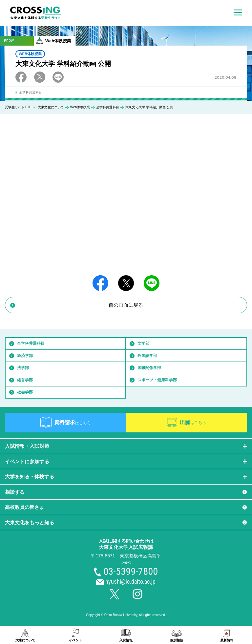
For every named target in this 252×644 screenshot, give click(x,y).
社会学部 (25, 392)
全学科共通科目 (108, 107)
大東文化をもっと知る (30, 522)
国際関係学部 (149, 368)
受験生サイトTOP (18, 107)
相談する (15, 492)
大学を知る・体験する (30, 477)
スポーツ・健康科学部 (157, 380)
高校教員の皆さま (25, 507)
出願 (193, 422)
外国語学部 (147, 356)
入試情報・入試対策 (27, 446)
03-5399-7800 (131, 571)
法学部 (23, 368)
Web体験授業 (80, 107)
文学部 (143, 343)
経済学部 (25, 356)
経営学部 (25, 380)
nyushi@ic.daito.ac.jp (130, 582)
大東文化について (51, 107)
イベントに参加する (27, 461)
